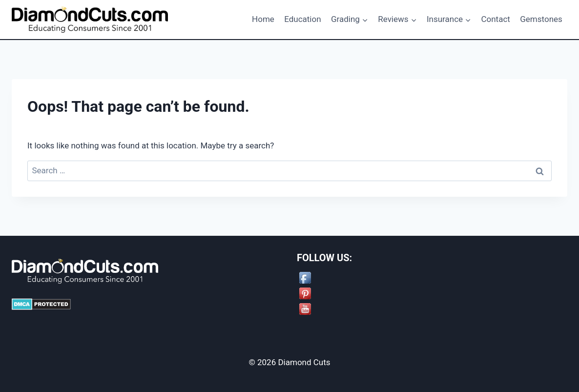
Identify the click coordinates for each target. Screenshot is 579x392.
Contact (495, 19)
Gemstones (541, 19)
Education (302, 19)
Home (263, 19)
